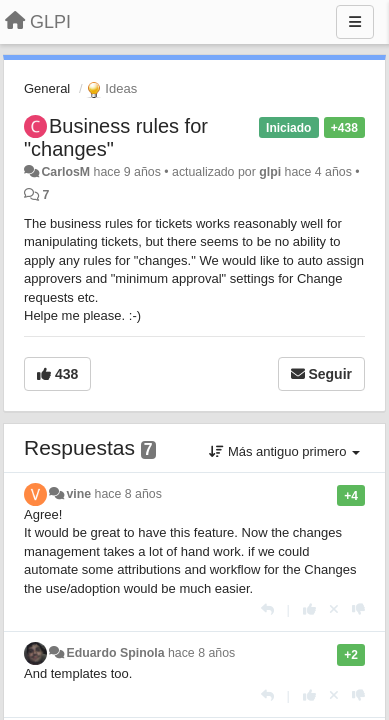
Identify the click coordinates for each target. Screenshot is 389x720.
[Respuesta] (267, 609)
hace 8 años (128, 494)
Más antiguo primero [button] (284, 451)
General (47, 88)
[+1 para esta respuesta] (309, 609)
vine (78, 494)
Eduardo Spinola (115, 653)
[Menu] (355, 22)
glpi (270, 172)
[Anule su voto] (334, 609)
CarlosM (65, 172)
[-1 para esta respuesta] (358, 609)
